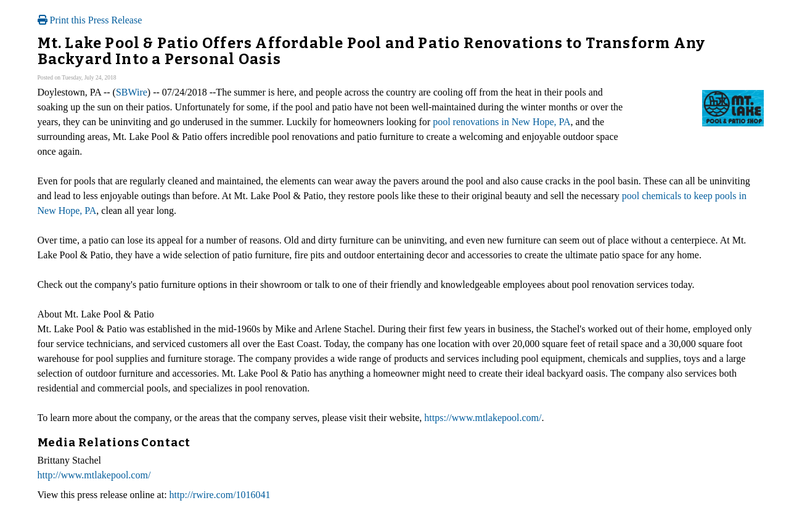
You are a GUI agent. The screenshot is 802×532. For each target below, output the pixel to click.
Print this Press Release (90, 20)
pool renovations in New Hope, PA (501, 122)
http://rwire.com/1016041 (220, 495)
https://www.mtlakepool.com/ (483, 418)
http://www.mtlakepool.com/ (94, 475)
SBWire (132, 92)
